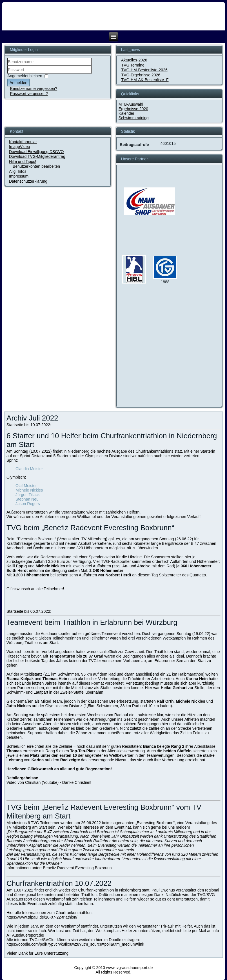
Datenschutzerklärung (28, 181)
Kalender (126, 113)
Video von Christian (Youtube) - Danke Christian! (49, 782)
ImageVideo (19, 147)
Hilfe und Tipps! (23, 162)
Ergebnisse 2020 (133, 109)
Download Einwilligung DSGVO (36, 152)
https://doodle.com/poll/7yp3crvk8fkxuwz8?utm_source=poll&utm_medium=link (75, 944)
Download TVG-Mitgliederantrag (37, 156)
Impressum (19, 176)
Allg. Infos (18, 171)
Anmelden (18, 83)
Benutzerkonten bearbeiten (36, 166)
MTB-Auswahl (131, 104)
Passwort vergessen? (29, 94)
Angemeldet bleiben (25, 76)
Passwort (7, 74)
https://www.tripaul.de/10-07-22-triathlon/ (42, 917)
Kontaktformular (23, 142)
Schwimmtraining (134, 118)
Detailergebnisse (22, 778)
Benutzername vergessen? (34, 89)
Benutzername (7, 66)
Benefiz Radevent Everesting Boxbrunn (77, 868)
